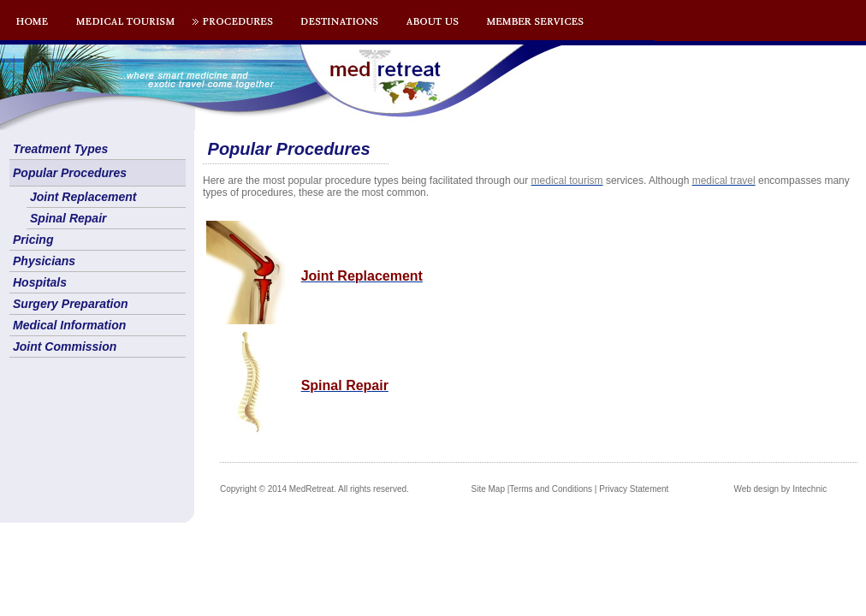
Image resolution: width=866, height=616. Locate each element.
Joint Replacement (83, 197)
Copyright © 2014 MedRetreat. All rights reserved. (314, 489)
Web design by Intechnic (780, 489)
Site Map (488, 489)
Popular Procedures (70, 173)
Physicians (44, 261)
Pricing (33, 240)
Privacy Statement (634, 489)
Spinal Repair (68, 218)
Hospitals (40, 282)
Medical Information (69, 325)
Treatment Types (60, 149)
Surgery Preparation (71, 304)
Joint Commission (65, 346)
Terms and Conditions (551, 489)
